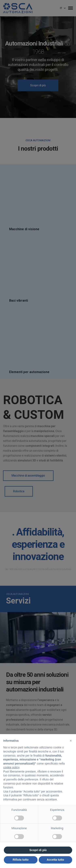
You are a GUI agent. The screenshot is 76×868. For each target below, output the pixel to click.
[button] (71, 741)
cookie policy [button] (11, 767)
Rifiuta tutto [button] (21, 860)
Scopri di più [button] (38, 850)
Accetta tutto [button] (55, 860)
